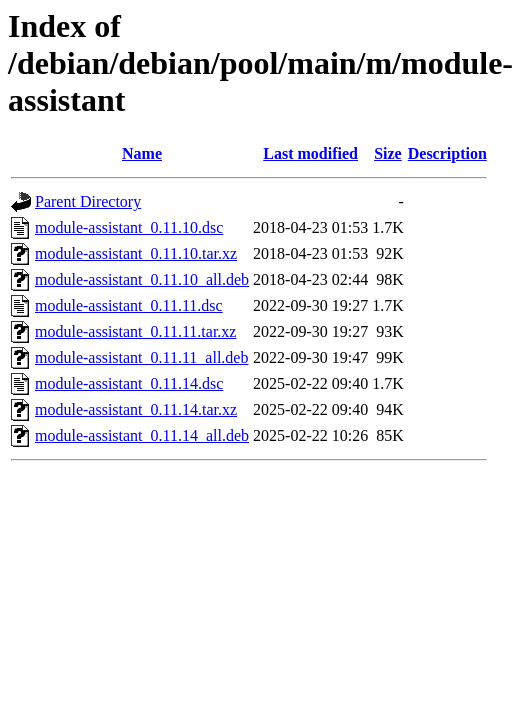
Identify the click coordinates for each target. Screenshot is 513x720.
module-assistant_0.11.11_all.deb (141, 357)
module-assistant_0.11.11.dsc (129, 305)
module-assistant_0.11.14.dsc (129, 383)
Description (447, 153)
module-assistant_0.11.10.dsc (129, 227)
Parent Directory (88, 201)
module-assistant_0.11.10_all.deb (142, 279)
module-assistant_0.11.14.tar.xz (136, 409)
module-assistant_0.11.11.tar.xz (135, 331)
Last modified (310, 153)
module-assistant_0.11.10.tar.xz (136, 253)
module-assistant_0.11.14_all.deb (142, 435)
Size (388, 153)
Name (142, 153)
